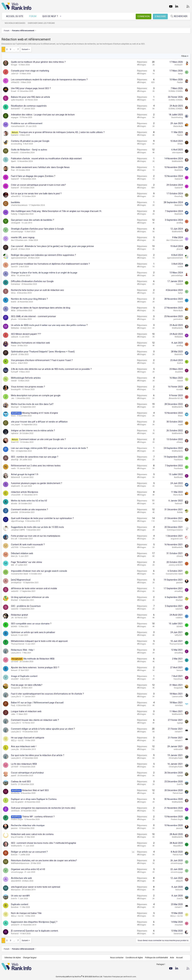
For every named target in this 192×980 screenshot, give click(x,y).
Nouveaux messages (15, 23)
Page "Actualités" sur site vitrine (27, 562)
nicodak (179, 389)
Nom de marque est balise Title (26, 913)
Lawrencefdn (177, 697)
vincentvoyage (17, 232)
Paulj (13, 705)
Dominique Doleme (175, 530)
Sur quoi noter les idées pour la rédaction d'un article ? (38, 755)
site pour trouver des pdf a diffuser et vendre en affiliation (39, 422)
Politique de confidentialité (156, 958)
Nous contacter (117, 958)
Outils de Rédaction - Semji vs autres (29, 150)
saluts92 (15, 591)
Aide (172, 958)
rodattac (179, 618)
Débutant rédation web (22, 553)
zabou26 (15, 337)
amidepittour (16, 583)
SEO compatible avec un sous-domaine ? (31, 624)
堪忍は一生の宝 (17, 740)
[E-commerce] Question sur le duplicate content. (35, 931)
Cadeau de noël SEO (21, 782)
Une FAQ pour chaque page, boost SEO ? (31, 88)
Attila (13, 275)
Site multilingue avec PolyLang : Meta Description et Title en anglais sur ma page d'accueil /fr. (56, 211)
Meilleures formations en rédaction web (30, 343)
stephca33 (15, 486)
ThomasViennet (18, 644)
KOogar (14, 65)
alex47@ (15, 460)
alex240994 (16, 881)
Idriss (13, 293)
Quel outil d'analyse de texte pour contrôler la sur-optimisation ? (42, 518)
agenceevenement (19, 258)
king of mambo (17, 837)
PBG (13, 451)
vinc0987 (15, 679)
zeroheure (15, 811)
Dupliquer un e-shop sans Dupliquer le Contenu (34, 799)
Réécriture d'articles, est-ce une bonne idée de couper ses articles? (44, 860)
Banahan (15, 907)
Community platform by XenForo (79, 977)
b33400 (14, 626)
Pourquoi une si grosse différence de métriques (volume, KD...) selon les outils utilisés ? (62, 132)
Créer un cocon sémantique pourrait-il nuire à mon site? (38, 185)
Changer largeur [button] (30, 958)
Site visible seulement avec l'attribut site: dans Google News (40, 167)
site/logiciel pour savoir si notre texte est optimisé (36, 887)
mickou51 (179, 65)
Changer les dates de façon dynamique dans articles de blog (41, 308)
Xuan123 (15, 442)
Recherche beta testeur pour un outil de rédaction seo (37, 290)
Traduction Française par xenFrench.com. (120, 977)
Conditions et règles (134, 958)
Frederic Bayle (17, 819)
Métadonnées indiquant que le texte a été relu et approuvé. (40, 641)
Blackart (14, 600)
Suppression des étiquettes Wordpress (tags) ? (34, 922)
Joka (13, 714)
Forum (33, 16)
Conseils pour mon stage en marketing (30, 71)
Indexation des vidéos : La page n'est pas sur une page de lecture (43, 115)
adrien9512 (16, 196)
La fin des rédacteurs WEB (24, 764)
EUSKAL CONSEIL (176, 91)
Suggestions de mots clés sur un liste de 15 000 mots (37, 527)
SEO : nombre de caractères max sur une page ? (35, 457)
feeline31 (179, 504)
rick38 (180, 267)
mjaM (180, 425)
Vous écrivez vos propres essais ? (28, 387)
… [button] (14, 49)
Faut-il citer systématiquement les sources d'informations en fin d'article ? (47, 694)
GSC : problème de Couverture (26, 606)
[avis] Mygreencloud (21, 580)
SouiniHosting (177, 117)
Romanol (15, 934)
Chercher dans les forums (41, 23)
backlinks (15, 202)
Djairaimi (15, 135)
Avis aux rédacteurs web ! (24, 746)
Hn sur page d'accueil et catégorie (28, 738)
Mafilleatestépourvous (20, 863)
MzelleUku (15, 793)
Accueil (179, 958)
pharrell (14, 249)
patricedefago (177, 275)
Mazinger (15, 407)
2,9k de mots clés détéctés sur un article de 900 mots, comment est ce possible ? (51, 369)
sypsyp (180, 723)
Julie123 (15, 74)
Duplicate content (20, 904)
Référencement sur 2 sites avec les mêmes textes (36, 466)
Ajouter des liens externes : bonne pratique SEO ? (35, 668)
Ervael (14, 91)
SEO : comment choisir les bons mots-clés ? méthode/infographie (44, 843)
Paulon (180, 82)
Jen (13, 398)
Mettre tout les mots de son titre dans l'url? (32, 404)
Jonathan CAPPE (18, 530)
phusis (14, 319)
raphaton (15, 433)
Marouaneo (16, 890)
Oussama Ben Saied (20, 574)
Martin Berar (178, 521)
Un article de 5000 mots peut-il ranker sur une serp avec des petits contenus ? (49, 325)
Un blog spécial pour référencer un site (30, 597)
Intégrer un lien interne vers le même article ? (33, 431)
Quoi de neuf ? (50, 16)
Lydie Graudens (17, 100)
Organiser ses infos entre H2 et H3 (28, 869)
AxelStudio (178, 477)
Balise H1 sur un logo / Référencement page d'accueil (37, 703)
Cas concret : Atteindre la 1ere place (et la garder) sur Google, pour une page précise (52, 246)
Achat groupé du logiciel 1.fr (25, 474)
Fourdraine (178, 460)
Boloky (180, 512)
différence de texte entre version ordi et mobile (34, 588)
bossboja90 (16, 389)
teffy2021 (179, 635)
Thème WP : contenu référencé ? (38, 817)
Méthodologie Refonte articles (26, 378)
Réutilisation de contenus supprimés (29, 106)
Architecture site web (21, 878)
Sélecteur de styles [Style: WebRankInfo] (13, 958)
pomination (178, 319)
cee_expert (15, 425)
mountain (179, 925)
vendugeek (16, 223)
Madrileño (179, 170)
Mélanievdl (15, 477)
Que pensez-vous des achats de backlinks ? (33, 220)
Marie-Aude (178, 126)
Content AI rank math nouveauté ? (28, 545)
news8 (14, 381)
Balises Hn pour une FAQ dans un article (31, 97)
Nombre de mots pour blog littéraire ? (29, 299)
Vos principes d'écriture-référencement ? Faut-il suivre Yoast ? (42, 360)
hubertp (14, 214)
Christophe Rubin (176, 758)
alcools (14, 504)
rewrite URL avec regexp (23, 237)
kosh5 (14, 302)
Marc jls (14, 556)
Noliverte (179, 890)
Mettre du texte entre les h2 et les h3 (29, 501)
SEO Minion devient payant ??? (26, 334)
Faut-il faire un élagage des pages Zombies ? (33, 176)
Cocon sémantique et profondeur (27, 773)
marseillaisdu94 (18, 126)
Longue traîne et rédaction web (26, 711)
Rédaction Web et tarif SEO (35, 790)
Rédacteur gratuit (19, 615)
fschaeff (15, 372)
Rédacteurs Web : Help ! (23, 650)
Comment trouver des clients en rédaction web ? (35, 720)
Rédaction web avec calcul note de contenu (32, 834)
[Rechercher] (179, 16)
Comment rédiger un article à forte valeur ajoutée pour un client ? (43, 729)
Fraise (14, 346)
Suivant (25, 49)
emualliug (179, 591)
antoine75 (15, 925)
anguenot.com (177, 539)
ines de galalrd (17, 802)
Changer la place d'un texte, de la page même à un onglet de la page (44, 273)
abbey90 (179, 881)
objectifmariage (18, 521)
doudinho (179, 372)
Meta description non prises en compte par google (36, 395)
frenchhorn (178, 679)
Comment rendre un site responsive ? (29, 509)
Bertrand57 (16, 109)
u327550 (15, 547)
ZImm (180, 662)
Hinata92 (15, 153)
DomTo (14, 784)
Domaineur (16, 284)
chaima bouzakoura (19, 205)
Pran (13, 170)
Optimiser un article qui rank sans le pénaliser (33, 632)
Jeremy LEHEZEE (176, 565)
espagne (15, 117)
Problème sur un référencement (27, 123)
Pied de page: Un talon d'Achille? (27, 685)
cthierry (180, 442)
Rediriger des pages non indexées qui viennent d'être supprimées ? (43, 255)
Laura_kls (15, 749)
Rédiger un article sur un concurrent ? (29, 852)
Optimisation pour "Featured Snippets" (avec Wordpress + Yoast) (43, 352)
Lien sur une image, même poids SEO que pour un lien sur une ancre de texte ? (49, 448)
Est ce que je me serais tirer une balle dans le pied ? (36, 194)
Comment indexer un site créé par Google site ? (42, 439)
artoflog (180, 223)
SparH (13, 161)
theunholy (179, 196)
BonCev (14, 855)
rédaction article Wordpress (25, 492)
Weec (13, 416)
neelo (13, 468)
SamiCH (14, 267)
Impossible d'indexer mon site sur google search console (39, 571)
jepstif (14, 776)
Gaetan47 (15, 179)
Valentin (179, 284)
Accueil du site (15, 16)
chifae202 (15, 82)
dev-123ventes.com (19, 240)
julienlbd (14, 512)
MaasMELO (178, 846)
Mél (13, 565)
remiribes (179, 705)
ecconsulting (16, 144)
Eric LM (14, 539)
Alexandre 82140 (176, 398)
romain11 (179, 732)
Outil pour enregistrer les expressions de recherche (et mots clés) (43, 808)
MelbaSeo (15, 328)
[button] (61, 16)
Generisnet (178, 934)
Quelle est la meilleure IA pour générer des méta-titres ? (38, 62)
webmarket (178, 749)
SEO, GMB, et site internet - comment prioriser (34, 316)
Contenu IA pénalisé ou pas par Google (30, 141)
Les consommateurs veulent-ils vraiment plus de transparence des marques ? (49, 80)
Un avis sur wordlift (20, 896)
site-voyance (177, 153)
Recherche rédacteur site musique (28, 825)
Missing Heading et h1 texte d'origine (40, 413)
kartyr (180, 74)
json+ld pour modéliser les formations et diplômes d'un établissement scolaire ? (50, 264)
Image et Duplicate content (24, 676)
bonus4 (14, 635)
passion (179, 583)
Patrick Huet (178, 793)
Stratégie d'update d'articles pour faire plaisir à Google (37, 229)
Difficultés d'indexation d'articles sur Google (32, 281)
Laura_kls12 (16, 653)
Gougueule (15, 688)
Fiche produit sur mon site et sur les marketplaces (36, 536)
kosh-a (14, 363)
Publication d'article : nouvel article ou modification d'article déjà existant (46, 158)
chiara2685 (16, 495)
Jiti (12, 618)
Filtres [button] (184, 56)
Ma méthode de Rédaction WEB (39, 659)
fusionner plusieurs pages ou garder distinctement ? (37, 483)
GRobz (180, 144)
